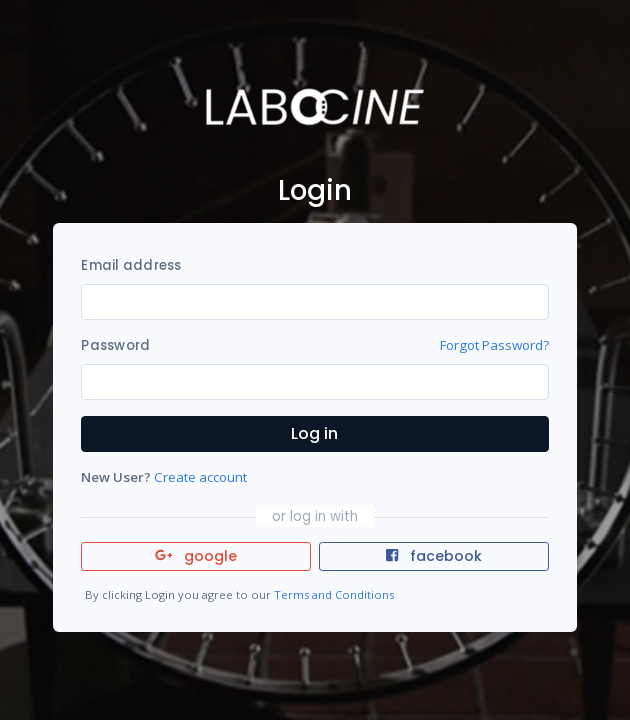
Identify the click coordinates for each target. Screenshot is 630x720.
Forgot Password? (494, 345)
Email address (131, 265)
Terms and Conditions (334, 594)
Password (115, 345)
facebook (434, 556)
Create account (200, 477)
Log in (314, 433)
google (196, 556)
